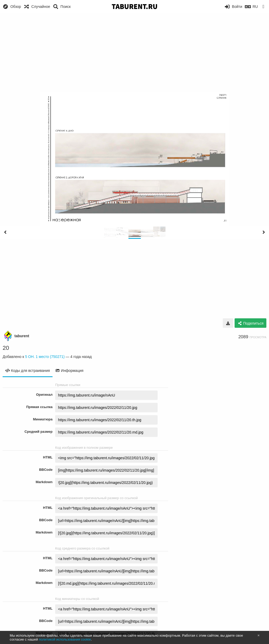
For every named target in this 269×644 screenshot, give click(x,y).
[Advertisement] (134, 52)
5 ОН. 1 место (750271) (45, 357)
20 (6, 348)
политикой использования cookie (65, 639)
